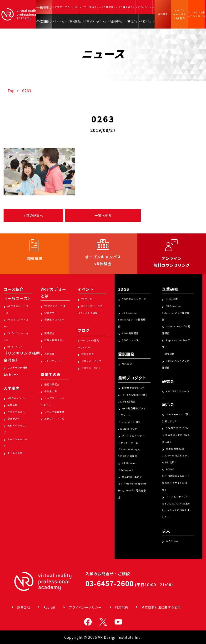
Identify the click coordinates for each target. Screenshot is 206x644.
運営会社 (49, 354)
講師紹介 (49, 333)
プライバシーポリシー (85, 607)
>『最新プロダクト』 (95, 21)
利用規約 (122, 607)
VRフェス (87, 299)
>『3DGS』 (59, 21)
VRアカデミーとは (55, 306)
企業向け (44, 21)
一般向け (44, 7)
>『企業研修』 (116, 21)
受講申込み (14, 419)
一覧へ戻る (103, 215)
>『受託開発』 (74, 21)
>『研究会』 (131, 21)
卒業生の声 (51, 391)
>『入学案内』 (108, 7)
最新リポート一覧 (54, 419)
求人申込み (172, 541)
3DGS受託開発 (130, 333)
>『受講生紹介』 (126, 7)
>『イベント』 (144, 7)
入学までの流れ (16, 412)
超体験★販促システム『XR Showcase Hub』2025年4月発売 (133, 395)
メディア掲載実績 (54, 412)
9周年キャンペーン (18, 398)
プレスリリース (53, 361)
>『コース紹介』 (90, 7)
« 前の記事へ (33, 215)
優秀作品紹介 (52, 384)
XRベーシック (15, 347)
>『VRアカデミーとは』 (66, 7)
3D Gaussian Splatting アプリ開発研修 (132, 320)
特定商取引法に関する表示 (161, 607)
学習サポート (52, 313)
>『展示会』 (146, 21)
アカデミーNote (91, 368)
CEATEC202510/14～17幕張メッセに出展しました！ (176, 435)
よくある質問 (15, 453)
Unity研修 (172, 299)
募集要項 (12, 405)
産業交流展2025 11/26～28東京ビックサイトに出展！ (176, 455)
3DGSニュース (130, 340)
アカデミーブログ (91, 361)
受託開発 (127, 364)
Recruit (50, 607)
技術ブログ (88, 354)
